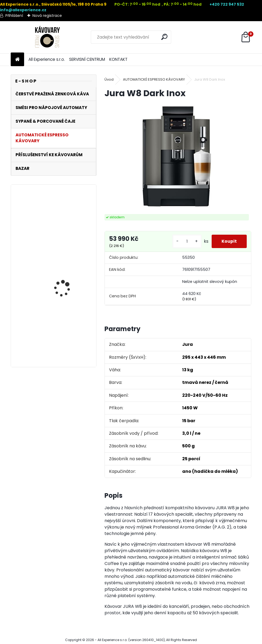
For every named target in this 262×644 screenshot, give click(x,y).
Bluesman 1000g (61, 276)
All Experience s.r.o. (47, 59)
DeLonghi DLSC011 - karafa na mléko (63, 228)
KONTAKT (118, 59)
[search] (165, 37)
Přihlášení (14, 16)
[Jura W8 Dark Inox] (178, 157)
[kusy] (185, 241)
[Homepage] (17, 60)
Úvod (109, 79)
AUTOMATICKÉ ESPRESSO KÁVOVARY (154, 79)
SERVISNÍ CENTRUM (87, 59)
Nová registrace (47, 16)
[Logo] (48, 37)
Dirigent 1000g (59, 327)
